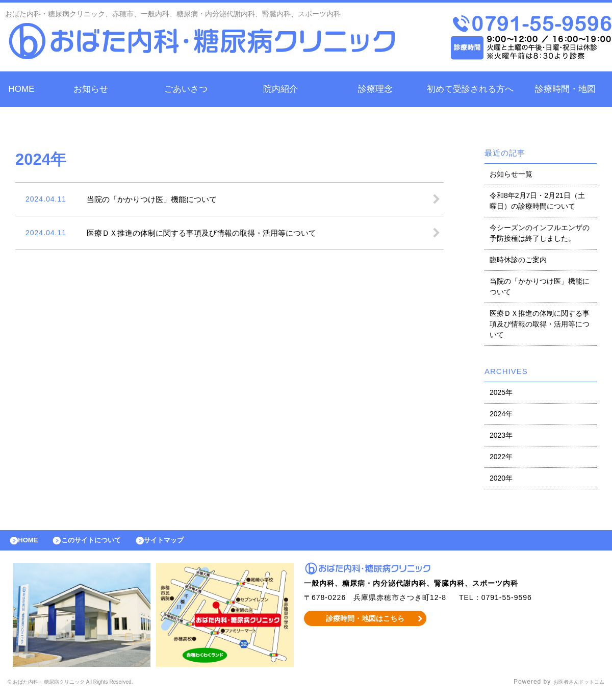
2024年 (501, 414)
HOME (22, 89)
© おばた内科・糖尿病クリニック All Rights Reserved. (92, 687)
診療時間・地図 (565, 89)
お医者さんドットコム (571, 687)
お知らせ (91, 89)
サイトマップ (187, 543)
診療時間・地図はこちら (365, 623)
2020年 (501, 478)
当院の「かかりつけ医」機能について (540, 286)
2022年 (501, 457)
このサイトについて (104, 543)
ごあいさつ (186, 89)
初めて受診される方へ (470, 89)
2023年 (501, 435)
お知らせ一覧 (511, 174)
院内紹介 (280, 89)
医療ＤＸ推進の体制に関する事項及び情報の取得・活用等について (540, 324)
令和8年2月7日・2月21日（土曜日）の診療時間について (537, 201)
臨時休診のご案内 (518, 260)
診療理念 (375, 89)
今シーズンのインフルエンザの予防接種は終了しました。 (540, 233)
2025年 (501, 392)
